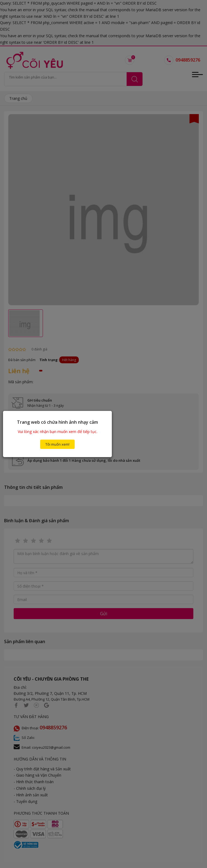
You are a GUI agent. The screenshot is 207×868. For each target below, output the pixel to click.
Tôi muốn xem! (57, 444)
